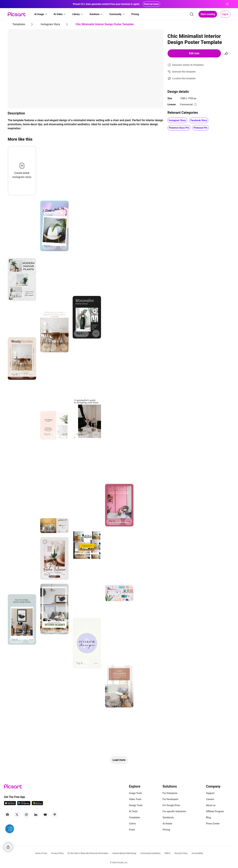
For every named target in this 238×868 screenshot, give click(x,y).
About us (211, 805)
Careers (210, 799)
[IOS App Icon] (10, 804)
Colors (133, 824)
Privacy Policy (57, 853)
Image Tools (136, 793)
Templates (135, 817)
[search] (192, 14)
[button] (41, 14)
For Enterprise (170, 793)
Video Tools (135, 799)
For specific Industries (174, 811)
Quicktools (168, 817)
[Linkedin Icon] (36, 815)
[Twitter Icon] (17, 815)
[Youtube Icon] (45, 815)
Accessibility (197, 853)
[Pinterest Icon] (55, 815)
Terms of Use (41, 853)
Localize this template (184, 78)
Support (210, 793)
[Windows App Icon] (37, 804)
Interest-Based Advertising (124, 853)
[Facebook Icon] (7, 815)
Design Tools (136, 805)
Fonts (132, 830)
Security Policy (181, 853)
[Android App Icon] (24, 804)
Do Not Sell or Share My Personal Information (88, 853)
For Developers (170, 799)
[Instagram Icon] (26, 815)
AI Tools (133, 811)
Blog (208, 817)
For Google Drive (171, 805)
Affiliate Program (215, 811)
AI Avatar (167, 824)
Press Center (213, 824)
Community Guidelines (150, 853)
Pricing (166, 830)
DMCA (167, 853)
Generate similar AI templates (188, 65)
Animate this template (184, 72)
